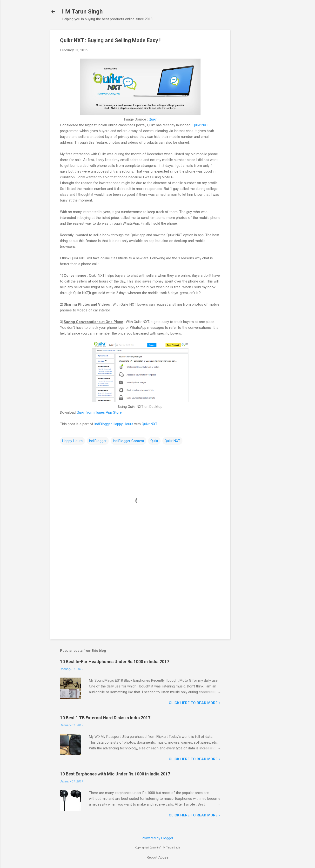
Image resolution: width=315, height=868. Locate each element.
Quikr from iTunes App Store (99, 412)
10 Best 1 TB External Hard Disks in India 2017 (105, 718)
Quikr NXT (200, 125)
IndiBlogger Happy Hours (114, 424)
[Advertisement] (249, 102)
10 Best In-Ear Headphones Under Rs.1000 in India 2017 (115, 662)
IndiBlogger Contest (128, 441)
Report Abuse (158, 857)
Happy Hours (72, 441)
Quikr (153, 119)
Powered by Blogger (157, 838)
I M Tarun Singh (82, 12)
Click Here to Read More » (195, 703)
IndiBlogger (98, 441)
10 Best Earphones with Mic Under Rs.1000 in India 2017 (115, 774)
